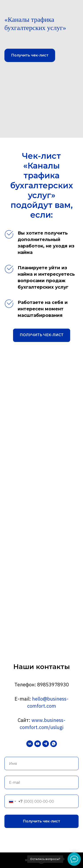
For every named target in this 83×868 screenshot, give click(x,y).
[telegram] (46, 744)
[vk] (30, 744)
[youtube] (38, 744)
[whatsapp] (54, 744)
